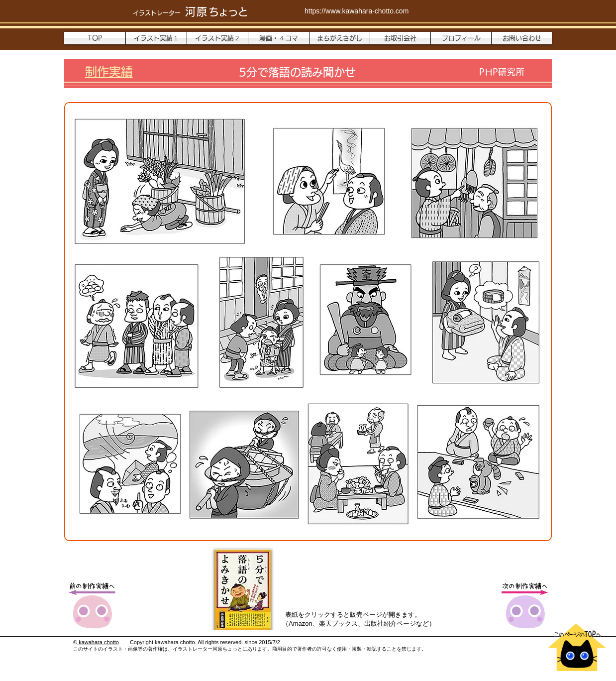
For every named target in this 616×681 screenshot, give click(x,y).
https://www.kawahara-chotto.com (357, 11)
